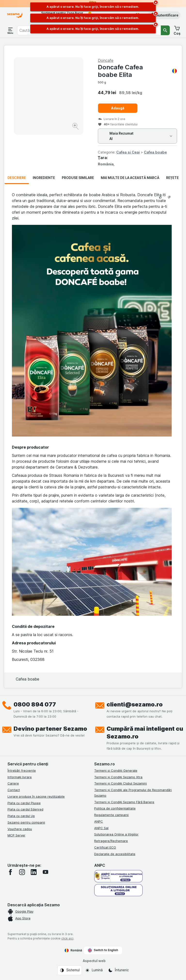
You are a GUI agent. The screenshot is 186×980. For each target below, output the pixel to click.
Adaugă (118, 108)
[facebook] (10, 872)
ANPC (99, 821)
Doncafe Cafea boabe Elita (137, 71)
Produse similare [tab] (78, 178)
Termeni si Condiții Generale (116, 770)
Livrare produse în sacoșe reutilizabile (36, 796)
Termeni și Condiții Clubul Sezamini (120, 783)
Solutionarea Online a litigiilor (116, 834)
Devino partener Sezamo (50, 729)
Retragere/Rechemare (111, 841)
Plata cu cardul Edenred (25, 809)
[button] (164, 15)
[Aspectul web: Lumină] (94, 970)
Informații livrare (20, 777)
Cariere (13, 783)
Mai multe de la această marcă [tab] (130, 178)
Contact (14, 790)
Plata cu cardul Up (21, 816)
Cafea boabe (155, 152)
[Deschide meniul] (10, 30)
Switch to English (103, 950)
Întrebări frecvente (22, 770)
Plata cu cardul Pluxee (24, 803)
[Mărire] (76, 127)
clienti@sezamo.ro (135, 704)
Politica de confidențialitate (115, 808)
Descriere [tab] (17, 178)
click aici (67, 938)
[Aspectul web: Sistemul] (70, 970)
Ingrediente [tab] (44, 178)
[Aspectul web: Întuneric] (118, 970)
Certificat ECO (105, 847)
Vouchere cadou (20, 829)
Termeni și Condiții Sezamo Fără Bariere (124, 802)
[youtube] (45, 872)
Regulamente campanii (111, 815)
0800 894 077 (35, 704)
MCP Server (16, 835)
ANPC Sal (101, 828)
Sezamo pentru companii (26, 822)
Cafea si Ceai (128, 152)
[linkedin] (34, 872)
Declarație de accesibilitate (115, 854)
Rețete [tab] (172, 178)
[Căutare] (165, 30)
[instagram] (22, 872)
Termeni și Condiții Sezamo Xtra (118, 777)
